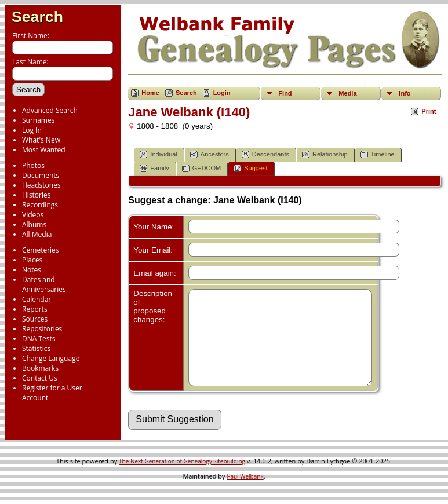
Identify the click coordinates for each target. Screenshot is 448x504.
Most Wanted (44, 150)
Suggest (250, 168)
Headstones (41, 185)
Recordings (40, 205)
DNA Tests (39, 339)
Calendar (37, 299)
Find (285, 93)
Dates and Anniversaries (44, 284)
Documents (41, 175)
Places (32, 260)
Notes (32, 270)
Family (154, 168)
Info (405, 93)
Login (222, 93)
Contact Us (40, 378)
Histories (36, 195)
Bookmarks (40, 368)
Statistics (36, 348)
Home (150, 93)
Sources (35, 319)
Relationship (325, 154)
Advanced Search (50, 110)
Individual (158, 154)
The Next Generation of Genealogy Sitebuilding (182, 479)
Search (37, 17)
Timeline (378, 154)
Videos (33, 215)
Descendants (265, 154)
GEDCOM (202, 168)
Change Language (51, 358)
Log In (32, 130)
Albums (34, 224)
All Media (37, 234)
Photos (33, 165)
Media (347, 93)
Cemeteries (41, 250)
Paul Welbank (245, 494)
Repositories (42, 329)
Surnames (38, 120)
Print (429, 111)
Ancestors (210, 154)
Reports (35, 309)
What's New (41, 140)
